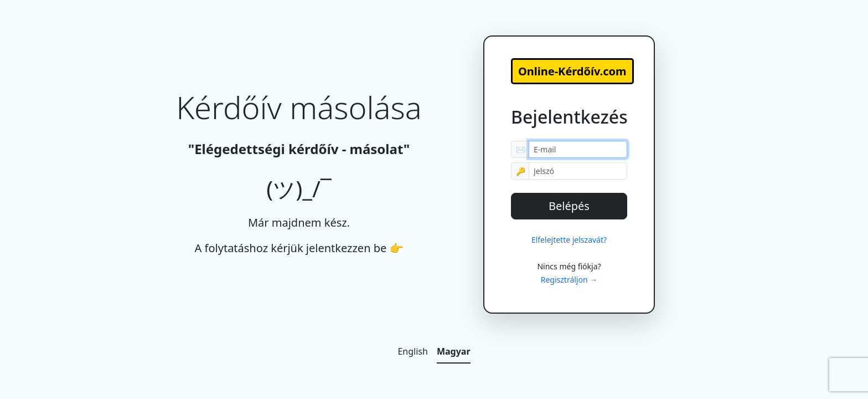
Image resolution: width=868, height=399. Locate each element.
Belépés (569, 206)
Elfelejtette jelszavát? (569, 240)
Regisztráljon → (569, 280)
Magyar (454, 351)
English (412, 351)
